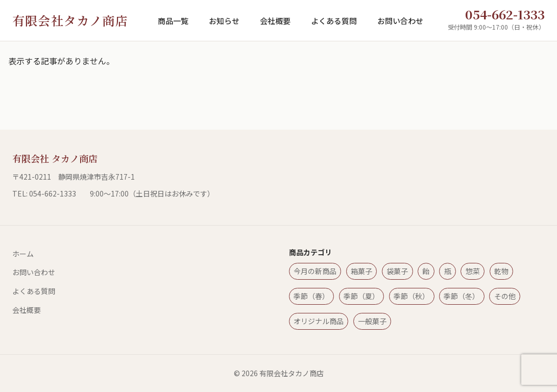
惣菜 (473, 271)
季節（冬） (462, 296)
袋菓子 (397, 271)
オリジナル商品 (319, 321)
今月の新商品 (315, 271)
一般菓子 (372, 321)
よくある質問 (334, 21)
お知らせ (224, 21)
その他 (505, 296)
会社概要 (275, 21)
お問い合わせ (400, 21)
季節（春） (311, 296)
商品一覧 (173, 21)
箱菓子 (361, 271)
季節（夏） (361, 296)
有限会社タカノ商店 (70, 20)
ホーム (23, 254)
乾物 (501, 271)
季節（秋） (411, 296)
